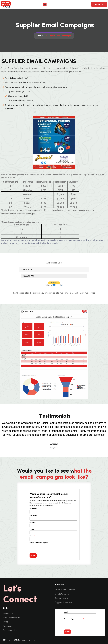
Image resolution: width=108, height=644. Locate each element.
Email (32, 536)
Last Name (33, 516)
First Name (33, 509)
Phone (32, 529)
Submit (33, 555)
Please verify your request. (39, 543)
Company (33, 522)
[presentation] (46, 548)
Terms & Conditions (73, 293)
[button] (45, 4)
